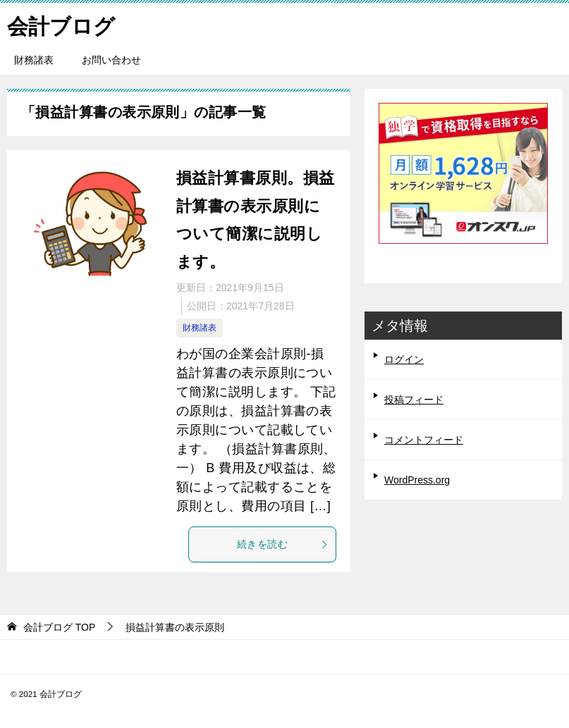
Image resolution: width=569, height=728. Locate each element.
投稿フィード (414, 400)
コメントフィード (424, 440)
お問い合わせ (111, 60)
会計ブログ (61, 24)
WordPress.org (417, 480)
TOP (59, 627)
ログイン (404, 359)
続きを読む (283, 544)
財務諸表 (34, 60)
